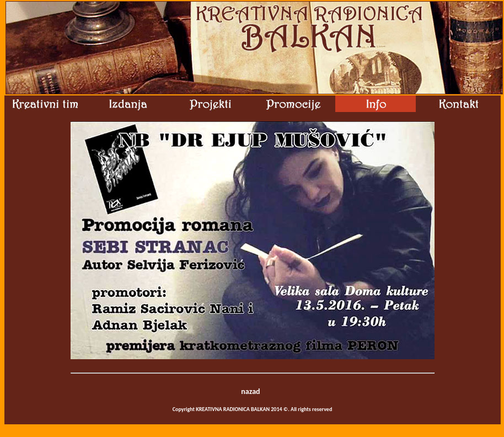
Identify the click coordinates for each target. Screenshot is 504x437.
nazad (250, 391)
